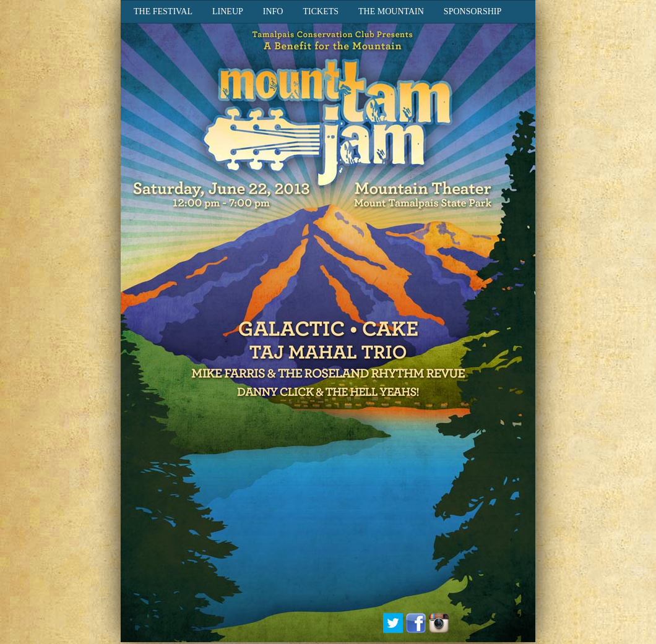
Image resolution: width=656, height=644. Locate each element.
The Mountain (391, 11)
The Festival (163, 11)
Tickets (321, 11)
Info (273, 11)
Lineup (228, 11)
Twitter (393, 623)
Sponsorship (473, 11)
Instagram (439, 623)
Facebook (416, 623)
